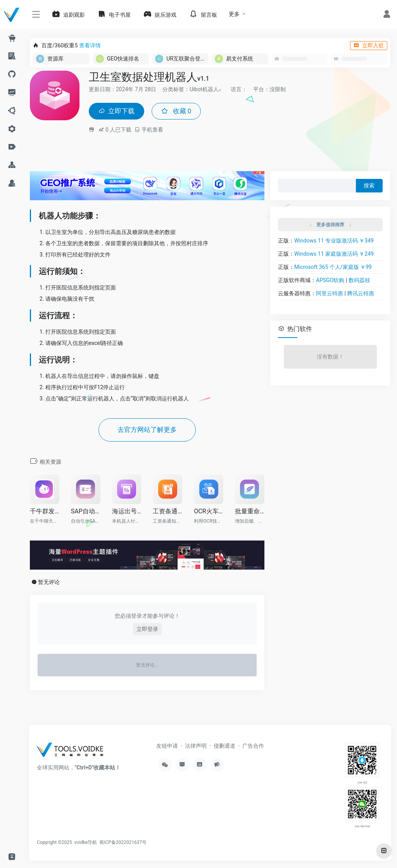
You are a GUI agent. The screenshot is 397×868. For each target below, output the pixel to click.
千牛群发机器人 (45, 512)
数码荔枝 (359, 281)
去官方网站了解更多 (147, 431)
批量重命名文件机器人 (250, 512)
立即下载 (117, 112)
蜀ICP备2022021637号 (123, 844)
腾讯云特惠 (361, 294)
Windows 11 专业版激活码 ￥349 (334, 241)
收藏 (179, 112)
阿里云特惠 (330, 294)
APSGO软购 (330, 281)
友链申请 (167, 747)
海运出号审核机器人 (127, 512)
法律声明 (196, 747)
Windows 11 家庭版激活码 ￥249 (334, 255)
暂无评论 (49, 584)
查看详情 (90, 45)
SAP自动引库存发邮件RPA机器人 (86, 512)
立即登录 (147, 631)
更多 (234, 14)
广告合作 (253, 747)
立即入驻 (369, 45)
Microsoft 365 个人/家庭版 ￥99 (333, 268)
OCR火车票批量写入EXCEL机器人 (209, 512)
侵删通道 (224, 747)
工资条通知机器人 (167, 512)
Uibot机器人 (204, 89)
